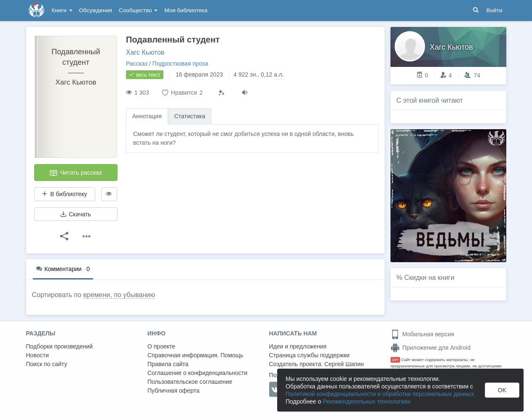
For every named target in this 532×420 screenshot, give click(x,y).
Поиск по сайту (47, 364)
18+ (395, 360)
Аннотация (147, 116)
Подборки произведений (60, 346)
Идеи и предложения (298, 346)
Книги (62, 10)
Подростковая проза (180, 64)
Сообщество (138, 10)
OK (502, 390)
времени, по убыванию (119, 295)
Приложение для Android (430, 348)
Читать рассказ (75, 173)
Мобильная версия (422, 334)
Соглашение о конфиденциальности (197, 373)
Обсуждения (96, 10)
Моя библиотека (186, 10)
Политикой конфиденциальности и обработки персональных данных (380, 394)
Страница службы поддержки (309, 355)
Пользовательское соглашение (190, 382)
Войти (495, 10)
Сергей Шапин (344, 364)
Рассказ (137, 64)
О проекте (161, 346)
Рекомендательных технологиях (367, 401)
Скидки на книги (429, 278)
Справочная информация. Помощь (195, 355)
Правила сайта (168, 364)
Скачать (75, 214)
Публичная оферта (174, 391)
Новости (37, 355)
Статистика (190, 116)
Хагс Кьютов (145, 52)
